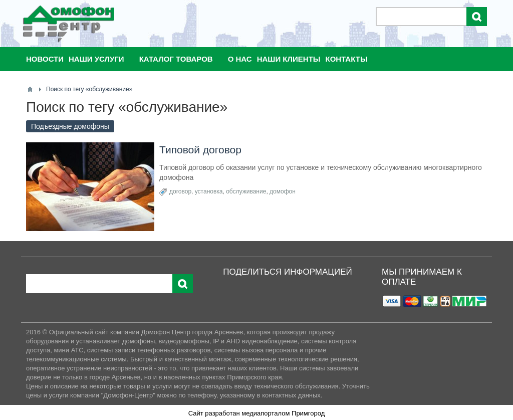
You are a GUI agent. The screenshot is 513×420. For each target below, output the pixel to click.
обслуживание (246, 191)
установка (209, 191)
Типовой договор (200, 150)
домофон (283, 191)
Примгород (308, 413)
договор (180, 191)
